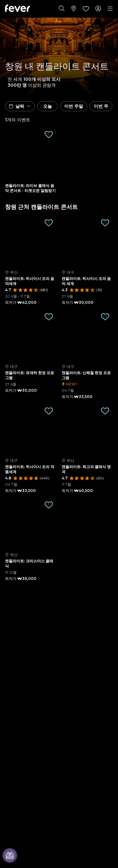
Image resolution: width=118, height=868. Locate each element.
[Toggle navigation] (110, 9)
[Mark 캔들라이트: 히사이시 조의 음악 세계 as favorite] (105, 223)
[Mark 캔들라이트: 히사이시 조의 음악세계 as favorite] (49, 223)
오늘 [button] (48, 106)
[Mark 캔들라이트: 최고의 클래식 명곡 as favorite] (105, 411)
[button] (20, 106)
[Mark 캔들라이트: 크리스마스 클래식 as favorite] (49, 505)
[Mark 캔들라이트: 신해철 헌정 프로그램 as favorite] (105, 317)
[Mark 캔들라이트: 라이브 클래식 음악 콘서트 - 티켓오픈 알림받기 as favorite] (49, 134)
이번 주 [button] (101, 106)
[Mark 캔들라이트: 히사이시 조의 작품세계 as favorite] (49, 411)
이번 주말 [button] (74, 106)
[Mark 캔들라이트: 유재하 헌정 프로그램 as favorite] (49, 317)
